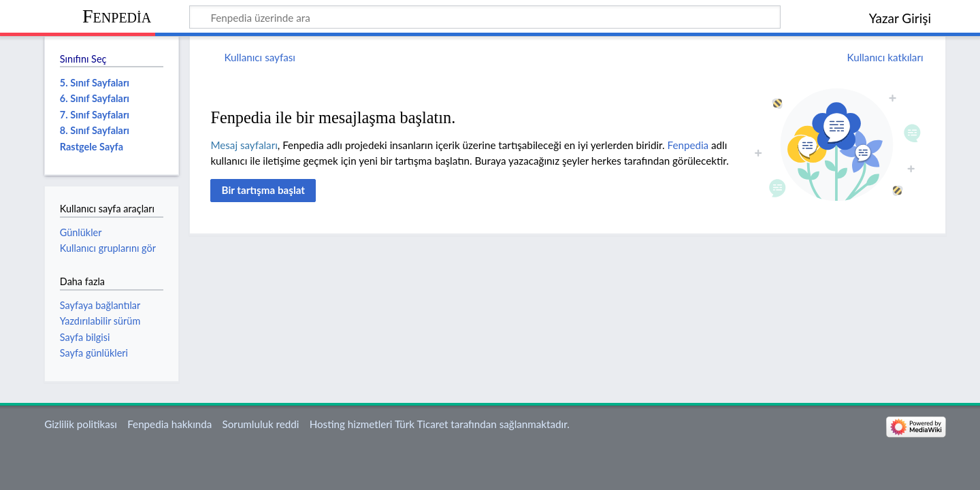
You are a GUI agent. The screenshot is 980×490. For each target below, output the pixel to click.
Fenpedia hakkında (169, 424)
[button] (263, 191)
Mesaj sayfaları (244, 145)
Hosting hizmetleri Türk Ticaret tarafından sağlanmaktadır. (440, 424)
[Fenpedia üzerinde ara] (485, 17)
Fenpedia (117, 16)
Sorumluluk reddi (261, 424)
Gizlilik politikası (81, 424)
